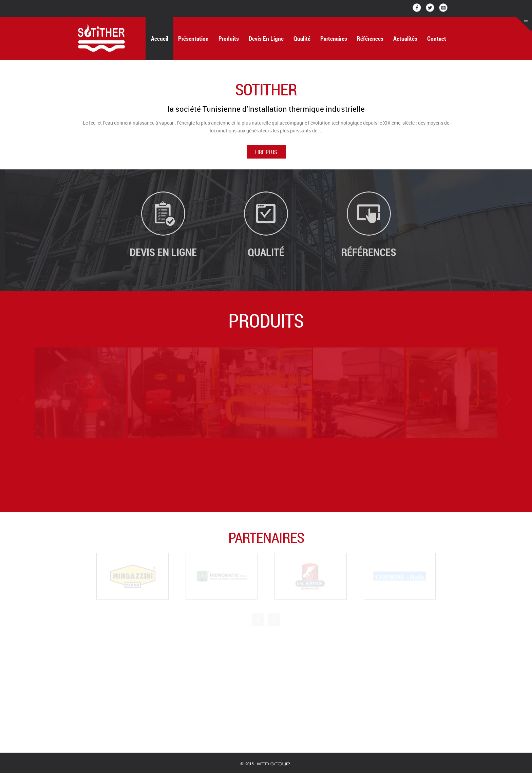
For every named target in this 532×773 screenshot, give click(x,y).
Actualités (405, 39)
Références (370, 39)
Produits (229, 39)
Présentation (193, 39)
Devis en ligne (266, 39)
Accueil (160, 39)
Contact (437, 39)
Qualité (302, 39)
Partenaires (334, 39)
